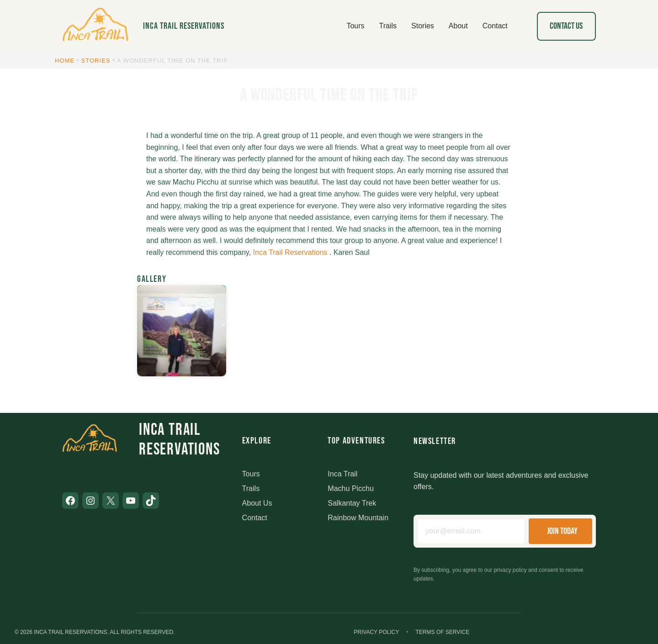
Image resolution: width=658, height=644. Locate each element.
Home (65, 61)
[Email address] (471, 531)
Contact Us (566, 26)
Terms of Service (442, 632)
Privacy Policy (376, 632)
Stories (96, 61)
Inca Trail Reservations (184, 26)
